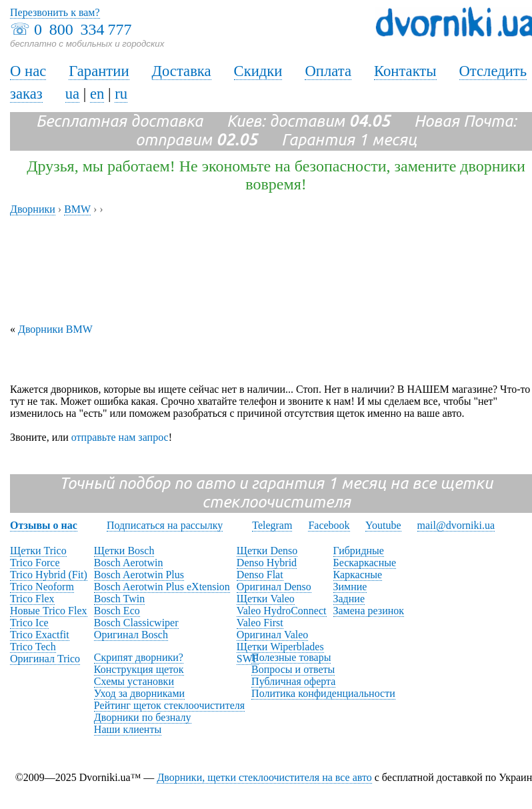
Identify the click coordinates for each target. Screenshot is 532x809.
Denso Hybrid (267, 563)
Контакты (405, 71)
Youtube (383, 525)
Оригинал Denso (274, 587)
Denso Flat (260, 575)
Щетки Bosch (124, 551)
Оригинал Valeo (272, 635)
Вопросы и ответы (293, 669)
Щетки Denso (267, 551)
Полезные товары (291, 657)
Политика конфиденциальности (323, 693)
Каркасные (358, 575)
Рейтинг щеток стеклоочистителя (169, 705)
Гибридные (359, 551)
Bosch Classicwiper (136, 623)
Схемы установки (134, 681)
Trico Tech (33, 647)
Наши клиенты (128, 729)
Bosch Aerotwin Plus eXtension (162, 587)
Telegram (272, 525)
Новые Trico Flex (49, 611)
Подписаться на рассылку (165, 525)
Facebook (329, 525)
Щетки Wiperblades (280, 647)
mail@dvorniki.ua (456, 525)
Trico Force (35, 563)
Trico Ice (29, 623)
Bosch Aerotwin (129, 563)
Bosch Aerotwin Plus (139, 575)
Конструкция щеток (139, 669)
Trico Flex (32, 599)
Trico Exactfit (40, 635)
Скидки (258, 71)
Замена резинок (369, 611)
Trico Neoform (42, 587)
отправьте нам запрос (120, 437)
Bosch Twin (119, 599)
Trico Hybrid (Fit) (49, 575)
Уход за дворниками (139, 693)
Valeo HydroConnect (282, 611)
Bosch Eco (117, 611)
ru (121, 94)
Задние (349, 599)
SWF (248, 659)
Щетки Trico (38, 551)
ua (72, 94)
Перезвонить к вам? (55, 12)
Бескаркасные (365, 563)
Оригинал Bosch (131, 635)
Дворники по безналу (143, 717)
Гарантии (99, 71)
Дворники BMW (55, 329)
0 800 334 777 (83, 29)
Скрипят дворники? (139, 657)
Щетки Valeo (266, 599)
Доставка (182, 71)
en (97, 94)
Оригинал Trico (45, 659)
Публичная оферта (293, 681)
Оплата (328, 71)
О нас (28, 71)
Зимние (350, 587)
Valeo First (260, 623)
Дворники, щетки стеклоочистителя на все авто (264, 777)
